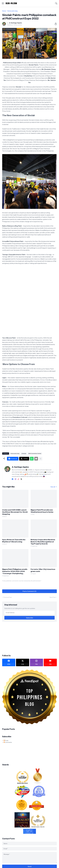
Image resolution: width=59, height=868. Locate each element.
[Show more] (41, 459)
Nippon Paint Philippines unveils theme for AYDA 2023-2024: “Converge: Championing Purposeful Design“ (15, 571)
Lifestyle (24, 453)
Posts (6, 740)
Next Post (53, 597)
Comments (8, 742)
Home (4, 11)
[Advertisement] (30, 638)
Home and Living (12, 11)
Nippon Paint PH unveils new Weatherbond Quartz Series (42, 511)
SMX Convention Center (35, 453)
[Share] (55, 24)
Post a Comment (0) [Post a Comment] (29, 591)
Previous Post (8, 597)
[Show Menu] (3, 3)
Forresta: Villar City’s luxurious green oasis (43, 570)
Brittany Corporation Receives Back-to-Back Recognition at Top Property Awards (43, 542)
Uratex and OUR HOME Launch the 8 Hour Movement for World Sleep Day (15, 512)
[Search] (56, 3)
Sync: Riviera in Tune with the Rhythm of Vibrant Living (14, 541)
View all (53, 487)
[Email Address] (29, 613)
